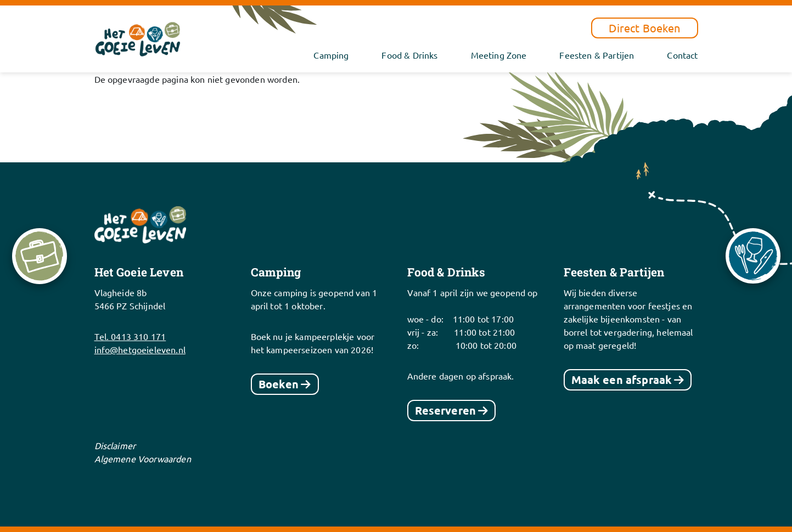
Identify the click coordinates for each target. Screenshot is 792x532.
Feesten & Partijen (597, 55)
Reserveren (446, 410)
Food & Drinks (409, 55)
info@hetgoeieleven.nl (140, 349)
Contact (682, 55)
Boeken (279, 384)
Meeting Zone (499, 55)
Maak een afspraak (622, 380)
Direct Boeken (644, 28)
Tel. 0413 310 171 (130, 336)
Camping (331, 55)
